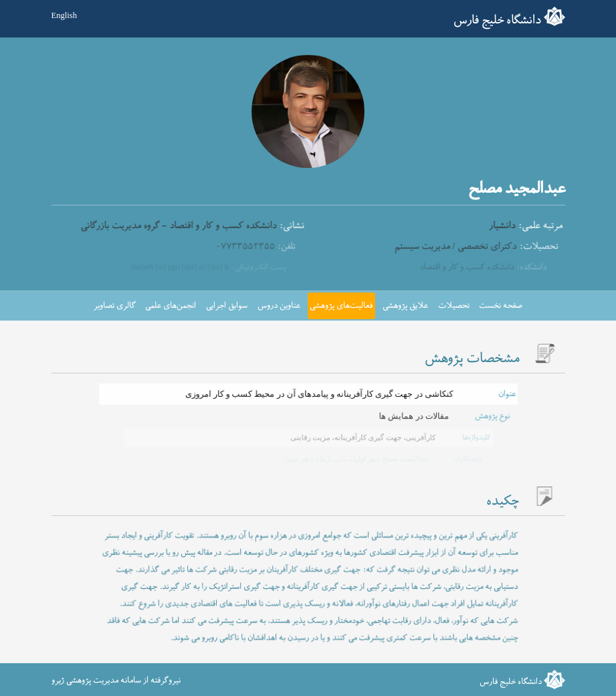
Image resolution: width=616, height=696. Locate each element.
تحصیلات (454, 306)
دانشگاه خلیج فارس (497, 20)
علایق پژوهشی (405, 306)
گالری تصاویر (115, 306)
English (64, 15)
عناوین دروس (279, 306)
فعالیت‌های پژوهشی (341, 306)
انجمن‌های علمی (171, 306)
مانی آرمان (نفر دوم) (316, 459)
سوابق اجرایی (227, 306)
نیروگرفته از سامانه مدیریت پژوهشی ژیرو (116, 681)
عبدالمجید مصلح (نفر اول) (389, 459)
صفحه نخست (501, 306)
